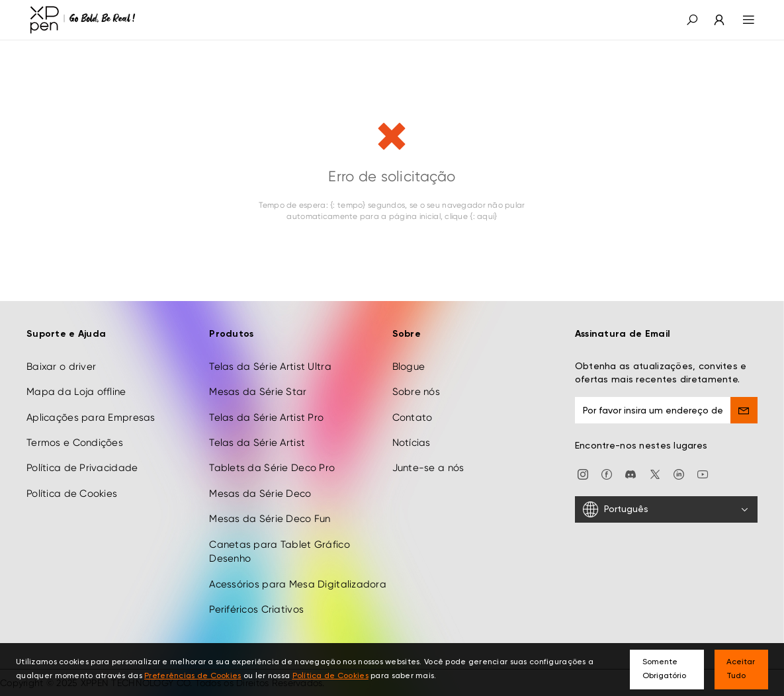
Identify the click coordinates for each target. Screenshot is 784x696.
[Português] (666, 509)
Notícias (412, 443)
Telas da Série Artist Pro (266, 417)
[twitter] (655, 473)
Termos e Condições (75, 443)
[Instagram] (583, 473)
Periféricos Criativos (256, 609)
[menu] (741, 20)
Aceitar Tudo (741, 669)
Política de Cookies (72, 494)
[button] (692, 20)
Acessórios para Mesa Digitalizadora (298, 584)
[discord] (631, 473)
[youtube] (703, 473)
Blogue (409, 367)
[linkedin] (679, 473)
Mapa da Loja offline (76, 392)
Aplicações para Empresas (91, 417)
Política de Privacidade (82, 468)
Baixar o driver (61, 367)
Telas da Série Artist (257, 443)
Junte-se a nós (428, 468)
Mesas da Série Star (258, 392)
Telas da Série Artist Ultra (270, 367)
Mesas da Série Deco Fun (270, 519)
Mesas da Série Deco (260, 494)
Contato (413, 417)
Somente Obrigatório (664, 669)
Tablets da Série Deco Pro (272, 468)
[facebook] (607, 473)
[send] (744, 410)
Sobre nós (416, 392)
